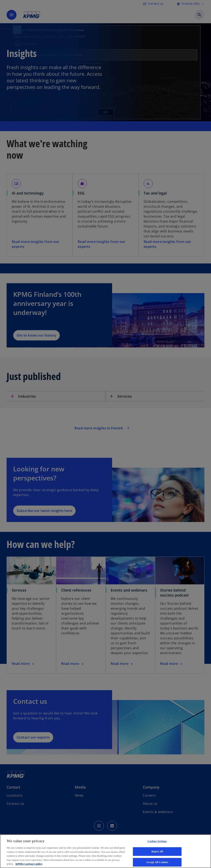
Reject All (157, 851)
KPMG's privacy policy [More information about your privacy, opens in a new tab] (29, 864)
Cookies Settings (157, 841)
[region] (105, 851)
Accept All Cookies (157, 862)
